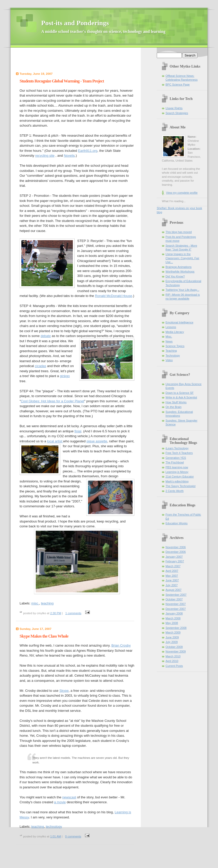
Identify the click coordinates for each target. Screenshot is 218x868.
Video (169, 360)
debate (46, 336)
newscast (69, 797)
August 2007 (173, 590)
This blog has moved (179, 232)
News (169, 341)
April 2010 (172, 661)
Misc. (169, 337)
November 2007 (176, 604)
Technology (173, 356)
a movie (60, 802)
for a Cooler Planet (67, 401)
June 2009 (172, 637)
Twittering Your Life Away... (182, 290)
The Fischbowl (175, 462)
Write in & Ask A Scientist (181, 397)
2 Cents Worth (175, 491)
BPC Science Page (178, 85)
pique (97, 441)
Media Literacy (175, 332)
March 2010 (173, 656)
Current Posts (174, 666)
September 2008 (176, 628)
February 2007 (175, 561)
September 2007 (176, 595)
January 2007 (174, 557)
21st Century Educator (180, 477)
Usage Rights (174, 108)
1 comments (73, 613)
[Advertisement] (77, 60)
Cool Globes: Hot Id (35, 401)
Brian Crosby (121, 645)
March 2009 (173, 632)
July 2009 (172, 642)
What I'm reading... (174, 201)
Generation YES (176, 458)
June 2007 (172, 580)
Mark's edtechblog (177, 481)
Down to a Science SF (180, 393)
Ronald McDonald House (114, 296)
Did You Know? (175, 276)
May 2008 (172, 623)
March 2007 (173, 566)
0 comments (73, 836)
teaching (47, 603)
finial (78, 431)
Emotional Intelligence (179, 322)
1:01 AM (56, 836)
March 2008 (173, 618)
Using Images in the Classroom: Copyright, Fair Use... (182, 258)
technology (54, 827)
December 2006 (176, 552)
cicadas (40, 366)
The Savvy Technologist (180, 486)
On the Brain (173, 407)
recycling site (45, 156)
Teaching (171, 351)
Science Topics (175, 346)
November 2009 (176, 651)
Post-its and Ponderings (103, 26)
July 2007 (172, 585)
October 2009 (174, 647)
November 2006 (176, 547)
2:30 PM (56, 613)
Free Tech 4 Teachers (179, 453)
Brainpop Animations (178, 267)
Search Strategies (177, 113)
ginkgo (65, 376)
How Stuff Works (176, 402)
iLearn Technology (177, 448)
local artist (55, 441)
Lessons (171, 327)
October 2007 (174, 599)
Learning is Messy (177, 472)
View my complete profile (182, 193)
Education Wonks (177, 523)
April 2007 (172, 571)
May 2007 (172, 576)
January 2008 (174, 613)
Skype (64, 691)
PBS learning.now (177, 467)
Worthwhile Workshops (180, 272)
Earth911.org (88, 151)
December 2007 (176, 609)
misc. (35, 603)
